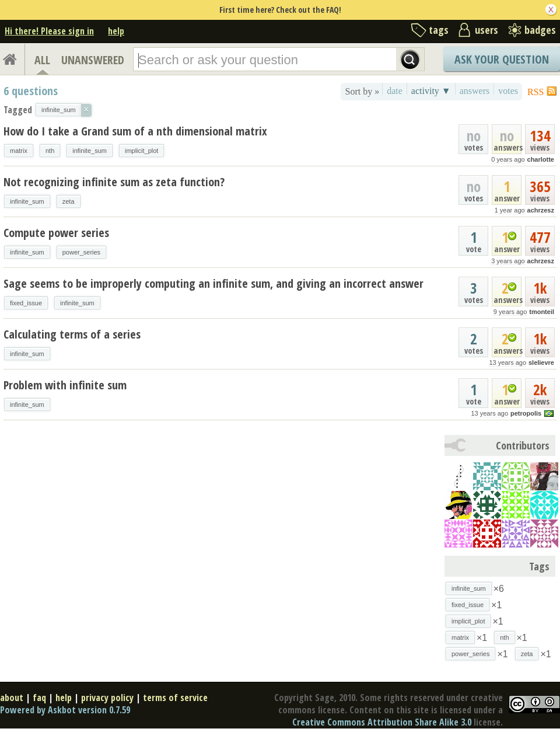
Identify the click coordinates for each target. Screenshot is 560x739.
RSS (535, 92)
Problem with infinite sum (65, 385)
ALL (42, 60)
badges (540, 30)
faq (39, 698)
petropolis (526, 413)
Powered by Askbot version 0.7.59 (65, 710)
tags (439, 30)
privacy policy (107, 698)
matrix (19, 151)
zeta (69, 201)
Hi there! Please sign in (49, 31)
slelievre (541, 362)
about (12, 698)
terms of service (175, 698)
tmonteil (542, 312)
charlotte (541, 159)
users (487, 30)
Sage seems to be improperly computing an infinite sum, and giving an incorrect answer (213, 283)
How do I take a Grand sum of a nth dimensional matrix (135, 131)
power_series (81, 252)
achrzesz (541, 210)
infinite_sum (90, 151)
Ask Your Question (502, 59)
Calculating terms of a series (72, 334)
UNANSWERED (93, 60)
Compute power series (56, 233)
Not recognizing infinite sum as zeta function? (114, 182)
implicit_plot (141, 151)
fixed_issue (26, 303)
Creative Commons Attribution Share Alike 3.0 (382, 722)
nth (50, 151)
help (116, 31)
